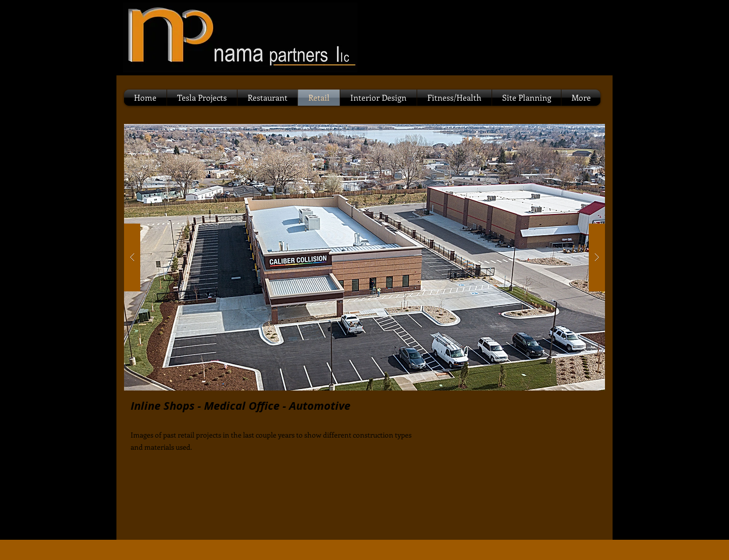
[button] (364, 257)
